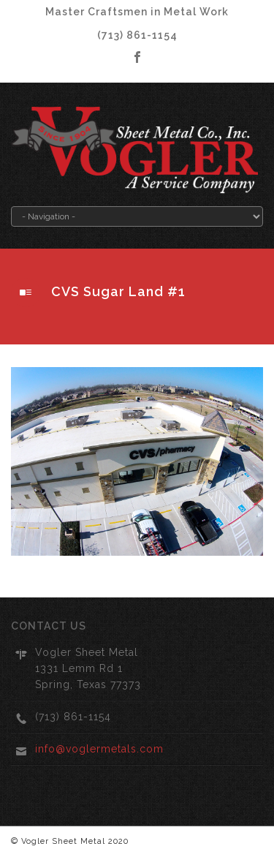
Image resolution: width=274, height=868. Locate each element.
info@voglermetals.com (99, 749)
